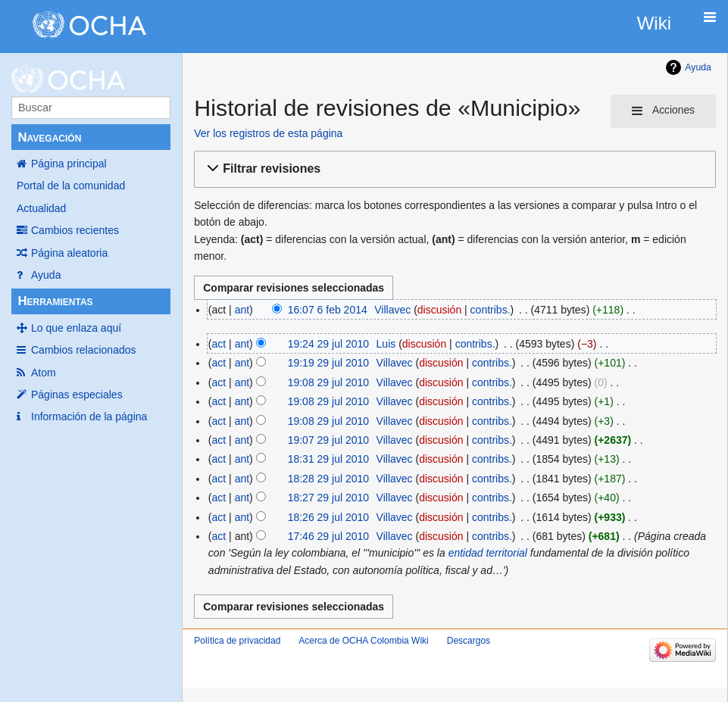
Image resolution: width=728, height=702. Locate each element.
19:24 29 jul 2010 (328, 344)
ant (242, 310)
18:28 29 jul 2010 (328, 479)
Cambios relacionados (84, 350)
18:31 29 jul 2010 (328, 459)
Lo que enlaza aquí (76, 328)
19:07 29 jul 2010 (328, 440)
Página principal (69, 164)
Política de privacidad (237, 641)
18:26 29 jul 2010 (328, 517)
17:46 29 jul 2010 (328, 536)
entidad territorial (488, 553)
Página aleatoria (69, 253)
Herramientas (55, 301)
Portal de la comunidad (71, 186)
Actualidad (41, 208)
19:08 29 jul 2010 (328, 382)
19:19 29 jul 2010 (328, 363)
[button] (453, 169)
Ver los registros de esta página (268, 133)
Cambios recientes (75, 230)
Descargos (469, 641)
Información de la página (89, 417)
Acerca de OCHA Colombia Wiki (363, 641)
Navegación (49, 137)
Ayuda (46, 275)
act (219, 344)
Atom (44, 373)
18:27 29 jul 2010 (328, 498)
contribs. (491, 310)
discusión (439, 310)
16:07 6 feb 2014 (328, 310)
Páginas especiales (77, 395)
